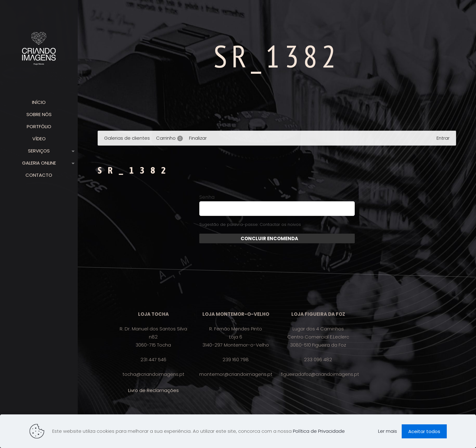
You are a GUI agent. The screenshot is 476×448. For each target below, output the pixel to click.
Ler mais (388, 431)
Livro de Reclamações (153, 390)
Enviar (306, 238)
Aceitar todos (424, 431)
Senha (207, 197)
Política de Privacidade (319, 431)
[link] (72, 151)
